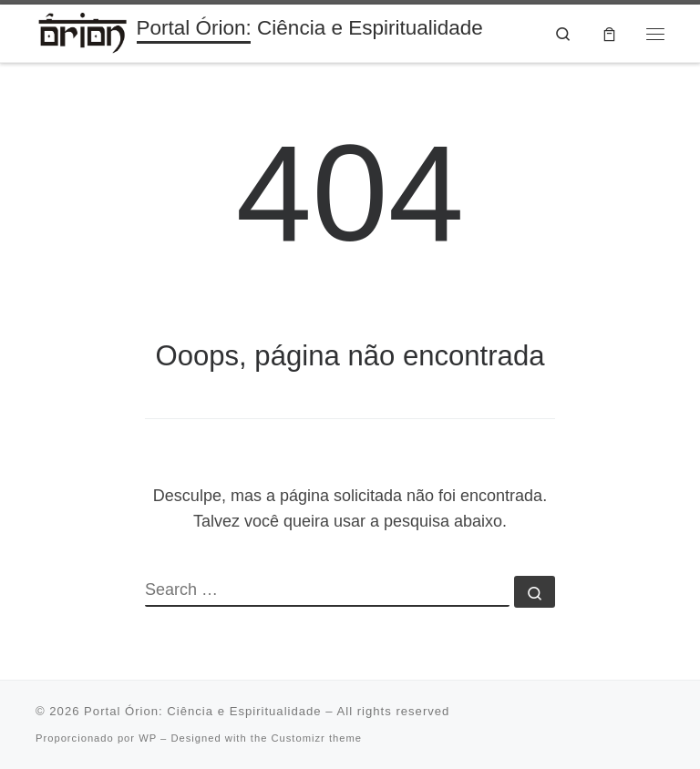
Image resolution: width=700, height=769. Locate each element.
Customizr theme (316, 738)
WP (148, 738)
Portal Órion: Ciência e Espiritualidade (203, 711)
